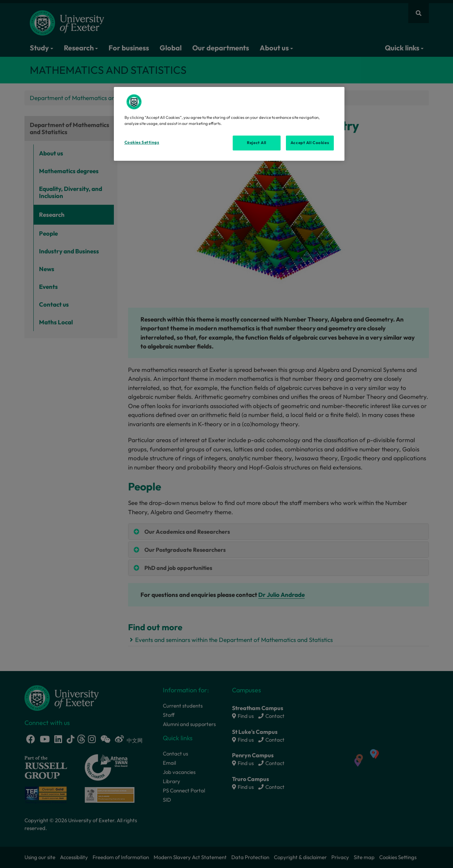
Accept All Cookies (310, 143)
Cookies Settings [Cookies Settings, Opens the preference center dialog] (142, 142)
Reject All (257, 143)
